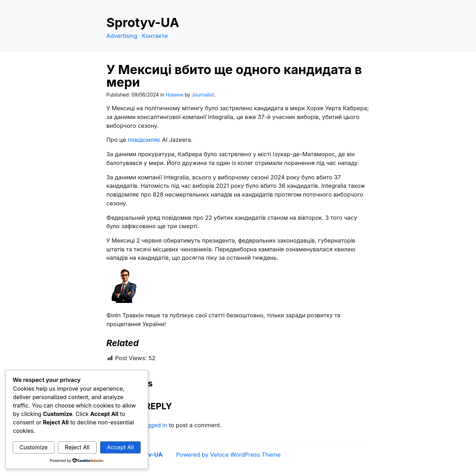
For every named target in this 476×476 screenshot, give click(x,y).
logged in (154, 425)
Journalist (203, 95)
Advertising (122, 36)
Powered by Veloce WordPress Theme (229, 455)
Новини (174, 95)
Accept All (120, 447)
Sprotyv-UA (143, 22)
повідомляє (144, 140)
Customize (34, 447)
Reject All (77, 447)
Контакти (155, 36)
